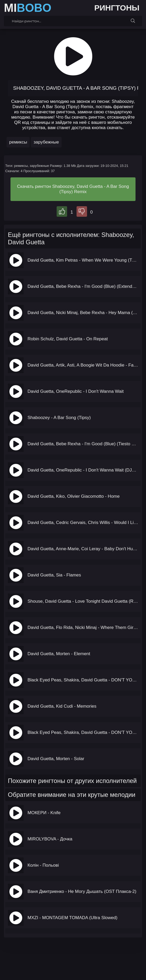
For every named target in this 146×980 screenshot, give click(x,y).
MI (28, 8)
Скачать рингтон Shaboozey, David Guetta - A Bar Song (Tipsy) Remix (73, 189)
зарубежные (46, 142)
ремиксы (18, 142)
